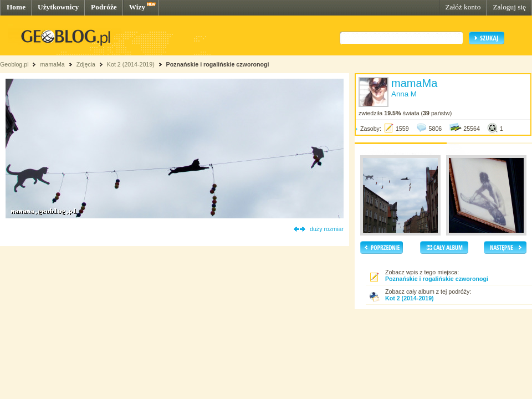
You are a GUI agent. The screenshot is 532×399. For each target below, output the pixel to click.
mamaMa (52, 64)
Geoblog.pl (14, 64)
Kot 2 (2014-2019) (131, 64)
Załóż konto (463, 7)
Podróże (104, 7)
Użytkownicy (58, 7)
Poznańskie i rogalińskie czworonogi (218, 64)
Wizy (137, 7)
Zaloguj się (509, 7)
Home (16, 7)
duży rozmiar (327, 229)
